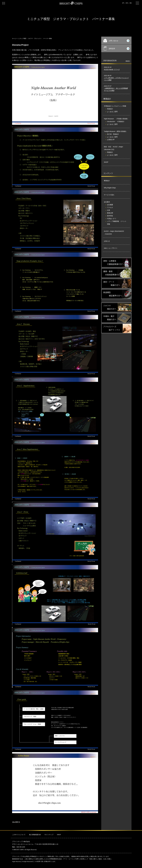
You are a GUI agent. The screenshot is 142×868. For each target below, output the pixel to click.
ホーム (14, 39)
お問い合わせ (116, 40)
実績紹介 (110, 109)
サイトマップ (49, 835)
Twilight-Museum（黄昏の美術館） (116, 131)
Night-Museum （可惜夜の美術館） (116, 119)
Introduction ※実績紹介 (116, 121)
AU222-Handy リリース (112, 69)
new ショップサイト (111, 248)
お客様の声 (111, 140)
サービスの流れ (109, 195)
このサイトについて (19, 835)
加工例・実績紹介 (113, 134)
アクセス (110, 207)
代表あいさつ (112, 219)
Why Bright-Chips (110, 188)
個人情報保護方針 (35, 835)
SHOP (106, 162)
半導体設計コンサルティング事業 (115, 106)
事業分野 (110, 213)
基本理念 (110, 216)
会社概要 (110, 205)
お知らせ (107, 241)
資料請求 (117, 48)
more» (128, 61)
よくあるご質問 (112, 112)
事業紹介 (107, 181)
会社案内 (107, 202)
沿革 (109, 210)
